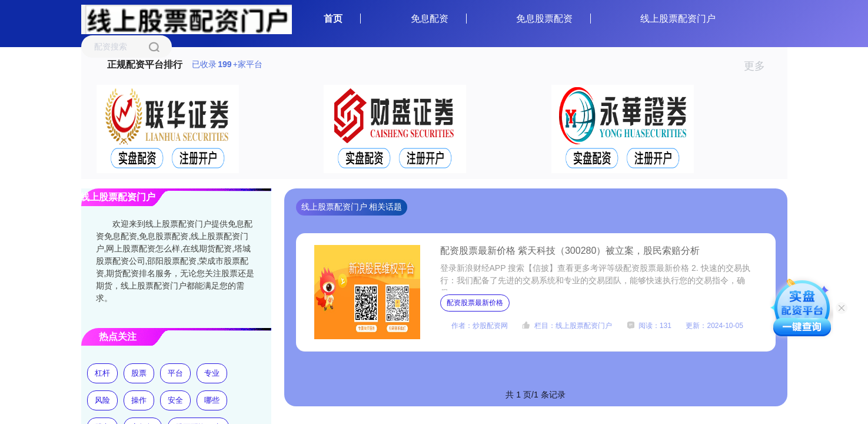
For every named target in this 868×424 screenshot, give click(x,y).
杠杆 (102, 373)
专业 (212, 373)
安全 (175, 400)
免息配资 (430, 19)
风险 (102, 400)
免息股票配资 (544, 19)
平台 (175, 373)
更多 (759, 66)
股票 (139, 373)
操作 (139, 400)
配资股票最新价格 (475, 303)
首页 (333, 19)
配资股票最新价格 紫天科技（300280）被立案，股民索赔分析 (570, 251)
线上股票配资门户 (678, 19)
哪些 (212, 400)
